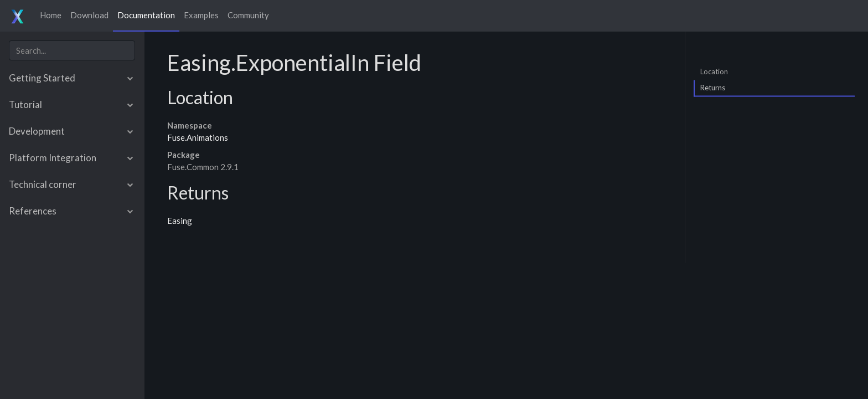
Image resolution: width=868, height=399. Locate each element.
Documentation (146, 15)
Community (248, 15)
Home (51, 15)
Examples (201, 15)
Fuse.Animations (198, 137)
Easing (180, 221)
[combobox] (72, 51)
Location (714, 71)
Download (89, 15)
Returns (713, 88)
